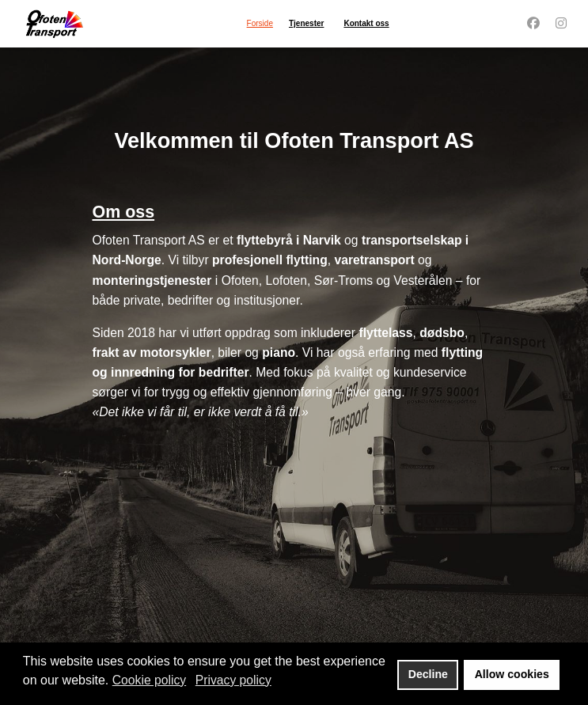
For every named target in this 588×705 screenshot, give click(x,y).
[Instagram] (561, 23)
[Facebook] (533, 23)
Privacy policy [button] (233, 680)
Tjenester (306, 23)
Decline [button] (428, 674)
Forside (260, 23)
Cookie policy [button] (149, 680)
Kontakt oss (366, 23)
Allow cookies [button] (512, 674)
